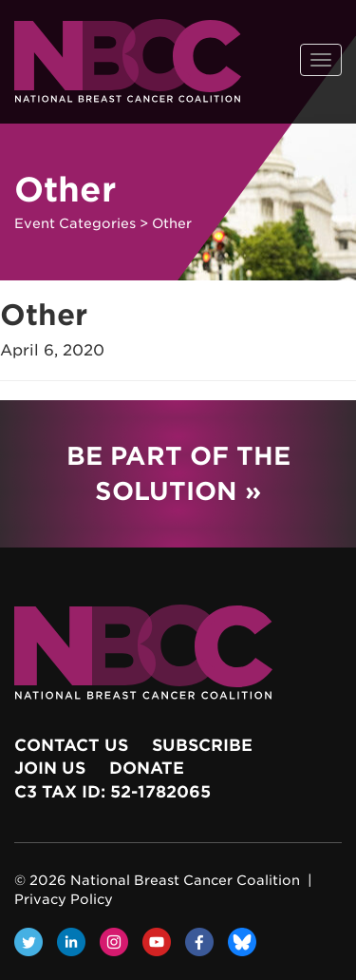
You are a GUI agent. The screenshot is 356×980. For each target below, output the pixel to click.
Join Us (50, 768)
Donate (147, 768)
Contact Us (71, 745)
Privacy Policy (64, 899)
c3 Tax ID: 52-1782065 (112, 792)
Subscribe (202, 745)
